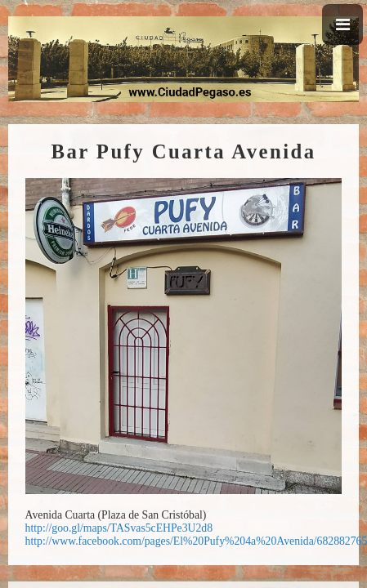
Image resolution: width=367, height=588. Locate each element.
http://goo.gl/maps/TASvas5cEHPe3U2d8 (119, 528)
